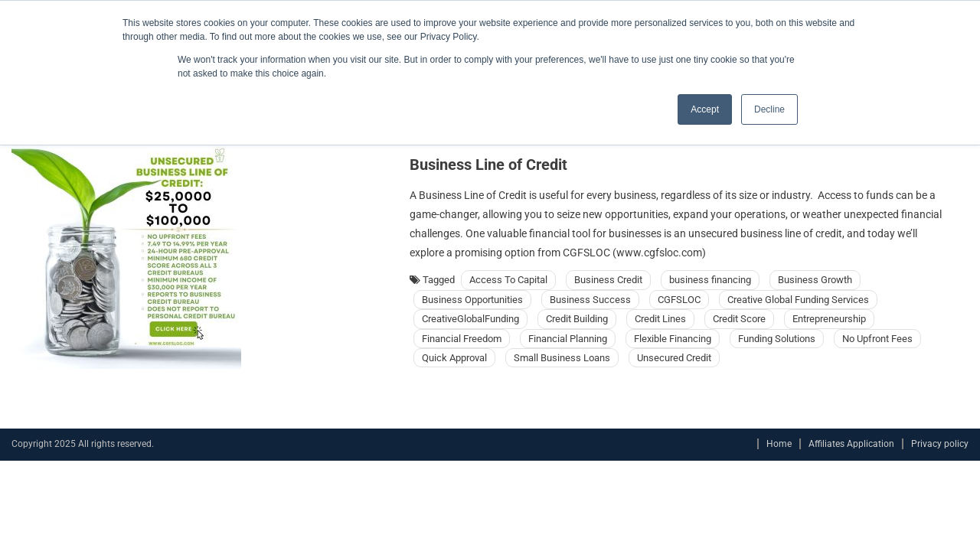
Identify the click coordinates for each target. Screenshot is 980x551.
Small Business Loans (562, 358)
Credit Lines (660, 319)
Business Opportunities (472, 300)
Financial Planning (568, 339)
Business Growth (815, 280)
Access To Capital (508, 280)
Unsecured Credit (674, 358)
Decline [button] (769, 109)
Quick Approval (454, 358)
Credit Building (577, 319)
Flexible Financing (673, 339)
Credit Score (739, 319)
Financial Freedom (462, 339)
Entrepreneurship (829, 319)
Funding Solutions (777, 339)
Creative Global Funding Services (798, 300)
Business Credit (608, 280)
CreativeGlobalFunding (470, 319)
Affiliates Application (851, 444)
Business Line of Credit (488, 165)
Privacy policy (940, 444)
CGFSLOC (679, 300)
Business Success (590, 300)
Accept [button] (705, 109)
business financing (710, 280)
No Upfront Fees (877, 339)
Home (779, 444)
